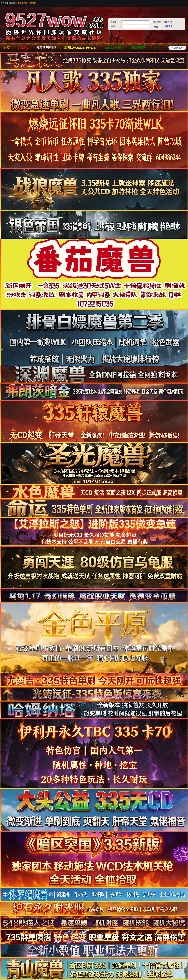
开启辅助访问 (187, 2)
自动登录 (155, 22)
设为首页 (5, 3)
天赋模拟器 (138, 48)
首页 (7, 48)
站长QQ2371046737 (27, 3)
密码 (113, 26)
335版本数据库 (114, 48)
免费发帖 (23, 48)
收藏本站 (13, 3)
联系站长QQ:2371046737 (81, 48)
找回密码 (168, 22)
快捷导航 (177, 48)
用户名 (114, 22)
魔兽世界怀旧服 (47, 48)
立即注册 (168, 26)
